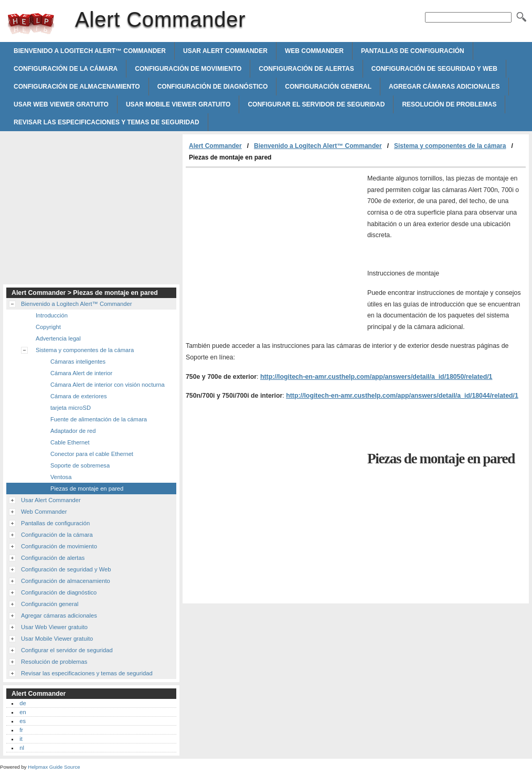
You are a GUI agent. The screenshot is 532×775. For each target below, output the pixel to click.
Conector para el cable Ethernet (92, 454)
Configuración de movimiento (188, 69)
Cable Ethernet (70, 442)
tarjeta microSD (71, 408)
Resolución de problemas (449, 104)
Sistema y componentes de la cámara (450, 146)
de (23, 703)
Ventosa (61, 477)
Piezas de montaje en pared (87, 489)
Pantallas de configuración (413, 51)
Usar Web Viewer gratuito (61, 104)
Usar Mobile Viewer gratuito (178, 104)
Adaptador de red (73, 431)
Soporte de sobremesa (80, 465)
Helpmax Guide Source (54, 767)
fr (21, 730)
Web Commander (314, 51)
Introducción (52, 315)
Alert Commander (31, 24)
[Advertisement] (274, 247)
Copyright (48, 327)
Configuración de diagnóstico (213, 87)
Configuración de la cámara (66, 69)
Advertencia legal (58, 338)
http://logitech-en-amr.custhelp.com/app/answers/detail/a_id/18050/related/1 (376, 377)
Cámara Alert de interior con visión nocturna (108, 385)
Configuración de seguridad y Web (434, 69)
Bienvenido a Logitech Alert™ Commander (90, 51)
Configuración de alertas (306, 69)
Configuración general (328, 87)
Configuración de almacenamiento (77, 87)
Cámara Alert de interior (81, 373)
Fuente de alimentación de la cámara (99, 419)
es (23, 721)
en (23, 712)
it (21, 739)
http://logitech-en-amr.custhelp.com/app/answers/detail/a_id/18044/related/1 (402, 396)
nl (22, 748)
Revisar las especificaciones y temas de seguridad (107, 122)
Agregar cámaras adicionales (444, 87)
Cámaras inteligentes (78, 362)
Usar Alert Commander (225, 51)
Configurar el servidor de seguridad (316, 104)
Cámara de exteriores (79, 396)
